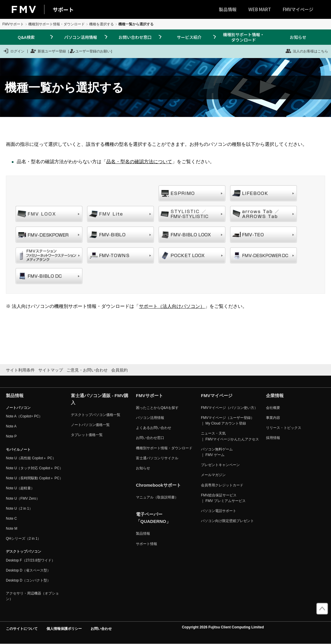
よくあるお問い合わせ (154, 428)
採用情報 (273, 438)
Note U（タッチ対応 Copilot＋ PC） (34, 468)
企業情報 (275, 396)
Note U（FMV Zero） (23, 498)
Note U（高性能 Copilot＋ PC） (31, 458)
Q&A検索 (26, 37)
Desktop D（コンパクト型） (28, 580)
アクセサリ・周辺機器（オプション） (32, 596)
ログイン (14, 51)
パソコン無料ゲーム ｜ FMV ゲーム (217, 452)
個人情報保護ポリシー (64, 629)
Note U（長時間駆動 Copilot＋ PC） (34, 478)
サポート (63, 9)
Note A (11, 426)
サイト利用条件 (20, 370)
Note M (12, 529)
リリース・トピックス (284, 428)
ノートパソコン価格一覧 (90, 425)
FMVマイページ (298, 9)
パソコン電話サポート (219, 511)
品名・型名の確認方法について (139, 162)
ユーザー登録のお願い (90, 51)
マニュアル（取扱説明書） (157, 497)
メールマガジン (213, 475)
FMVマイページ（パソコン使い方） (229, 408)
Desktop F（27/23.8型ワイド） (30, 560)
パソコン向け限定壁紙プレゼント (227, 521)
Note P (11, 436)
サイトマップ (51, 370)
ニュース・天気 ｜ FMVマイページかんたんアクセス (230, 436)
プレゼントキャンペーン (220, 465)
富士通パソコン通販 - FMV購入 (100, 399)
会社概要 (273, 408)
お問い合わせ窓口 (135, 37)
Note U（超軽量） (20, 488)
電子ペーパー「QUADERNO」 (153, 518)
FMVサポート (13, 24)
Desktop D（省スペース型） (28, 570)
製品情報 (228, 9)
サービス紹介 (189, 37)
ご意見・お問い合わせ (87, 370)
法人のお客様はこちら (307, 51)
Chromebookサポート (158, 485)
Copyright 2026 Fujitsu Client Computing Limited (223, 627)
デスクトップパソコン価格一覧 (96, 415)
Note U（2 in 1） (19, 508)
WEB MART (260, 9)
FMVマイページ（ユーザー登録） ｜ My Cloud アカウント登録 (228, 421)
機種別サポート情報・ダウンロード (56, 24)
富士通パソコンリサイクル (157, 458)
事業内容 (273, 418)
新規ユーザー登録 (48, 51)
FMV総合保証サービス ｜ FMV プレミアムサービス (223, 498)
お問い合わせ (101, 629)
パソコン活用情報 (81, 37)
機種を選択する (102, 24)
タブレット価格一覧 (87, 435)
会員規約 (119, 370)
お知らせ (298, 37)
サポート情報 (147, 544)
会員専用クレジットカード (222, 485)
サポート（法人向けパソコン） (172, 306)
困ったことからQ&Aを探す (157, 408)
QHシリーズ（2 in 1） (23, 539)
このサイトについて (22, 629)
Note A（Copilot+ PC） (24, 416)
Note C (11, 518)
